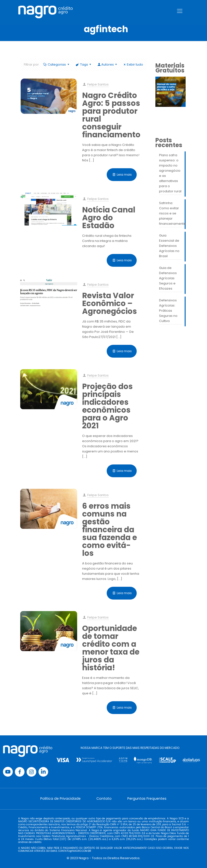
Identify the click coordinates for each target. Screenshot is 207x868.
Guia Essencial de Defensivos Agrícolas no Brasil (169, 246)
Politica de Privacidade (60, 798)
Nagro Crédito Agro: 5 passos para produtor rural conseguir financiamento (111, 115)
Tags (84, 64)
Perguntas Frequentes (147, 798)
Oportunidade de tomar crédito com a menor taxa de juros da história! (111, 648)
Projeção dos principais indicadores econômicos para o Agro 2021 (107, 406)
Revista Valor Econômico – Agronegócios (110, 303)
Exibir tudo (133, 64)
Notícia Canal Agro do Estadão (109, 218)
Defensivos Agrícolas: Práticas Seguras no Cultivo (168, 311)
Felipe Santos (98, 84)
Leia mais (124, 175)
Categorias (56, 64)
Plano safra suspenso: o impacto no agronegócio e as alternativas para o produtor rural (170, 173)
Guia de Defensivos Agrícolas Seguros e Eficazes (168, 278)
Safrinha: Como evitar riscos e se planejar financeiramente (170, 213)
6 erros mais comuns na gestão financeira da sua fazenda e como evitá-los (110, 530)
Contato (104, 798)
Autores (108, 64)
